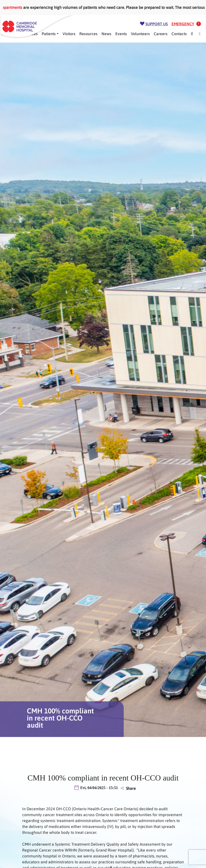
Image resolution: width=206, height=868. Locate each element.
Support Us (157, 24)
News (106, 34)
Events (121, 34)
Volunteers (140, 34)
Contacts (179, 34)
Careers (161, 34)
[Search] (192, 34)
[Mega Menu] (200, 34)
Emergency (183, 24)
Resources (88, 34)
